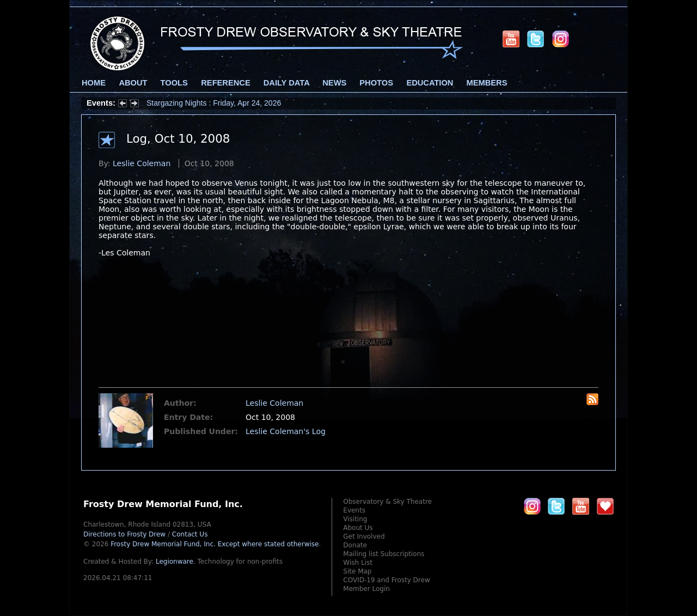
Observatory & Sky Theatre (387, 502)
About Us (358, 528)
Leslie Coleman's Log (286, 431)
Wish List (358, 563)
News (334, 83)
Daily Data (286, 83)
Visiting (355, 519)
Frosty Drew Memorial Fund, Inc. (215, 544)
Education (430, 83)
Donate (355, 545)
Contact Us (190, 534)
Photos (376, 83)
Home (94, 83)
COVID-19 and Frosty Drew (386, 580)
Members (487, 83)
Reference (225, 83)
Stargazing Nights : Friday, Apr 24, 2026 (214, 103)
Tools (174, 83)
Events (354, 510)
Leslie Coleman (142, 163)
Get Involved (364, 536)
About (133, 83)
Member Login (366, 589)
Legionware (175, 562)
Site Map (357, 571)
